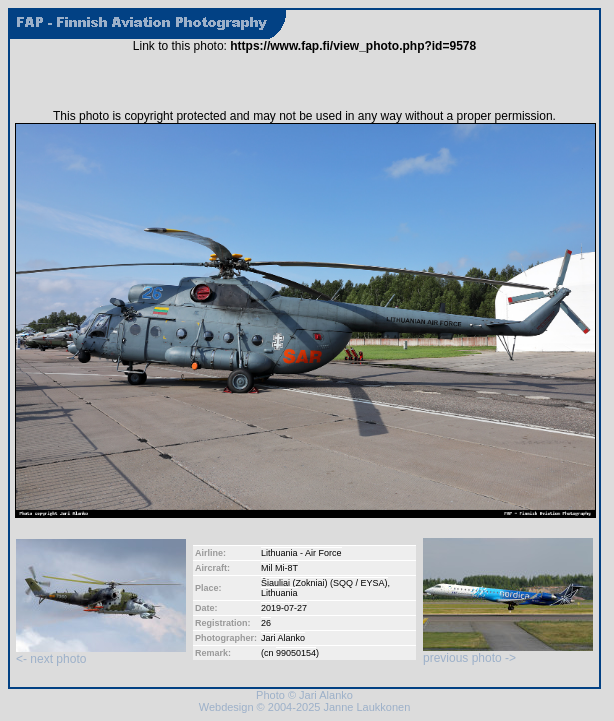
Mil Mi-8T (279, 568)
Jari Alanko (283, 638)
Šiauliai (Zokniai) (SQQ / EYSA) (324, 583)
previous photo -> (508, 652)
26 (266, 623)
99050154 (296, 653)
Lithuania (279, 593)
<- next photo (101, 653)
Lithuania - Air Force (301, 553)
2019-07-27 (284, 608)
